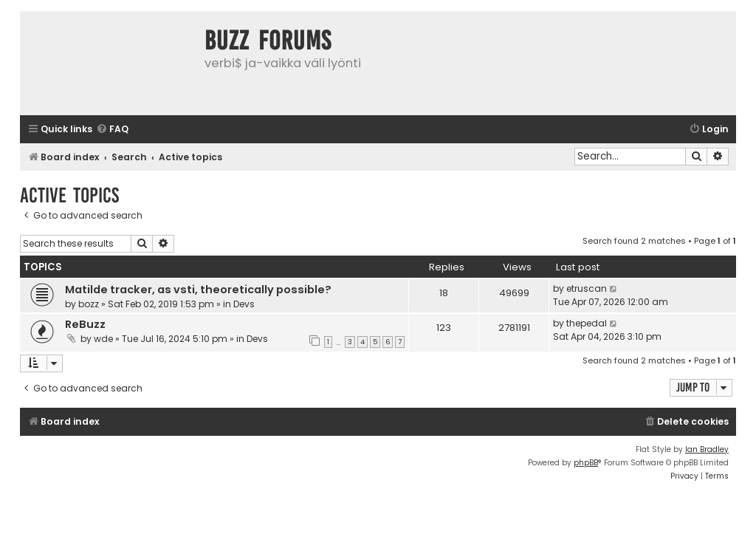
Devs (244, 304)
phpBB (586, 463)
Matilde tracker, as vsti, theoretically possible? (198, 290)
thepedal (587, 323)
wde (103, 339)
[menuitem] (112, 130)
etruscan (587, 288)
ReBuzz (85, 324)
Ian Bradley (707, 449)
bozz (89, 304)
